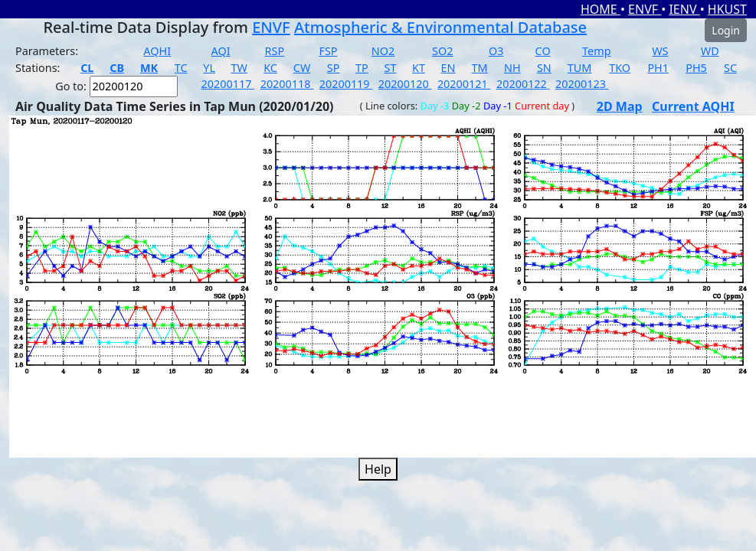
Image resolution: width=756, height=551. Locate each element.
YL (209, 68)
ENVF (645, 9)
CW (302, 68)
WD (710, 51)
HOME (601, 9)
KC (270, 68)
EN (448, 68)
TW (239, 68)
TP (362, 68)
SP (334, 68)
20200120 (405, 84)
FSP (328, 51)
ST (390, 68)
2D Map (620, 106)
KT (419, 68)
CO (543, 51)
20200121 (464, 84)
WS (660, 51)
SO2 (442, 51)
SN (544, 68)
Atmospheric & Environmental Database (440, 27)
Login (726, 30)
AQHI (157, 51)
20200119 (346, 84)
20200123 (582, 84)
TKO (620, 68)
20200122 (523, 84)
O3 (496, 51)
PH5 (696, 68)
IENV (684, 9)
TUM (580, 68)
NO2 (383, 51)
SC (730, 68)
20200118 (287, 84)
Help (378, 469)
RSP (275, 51)
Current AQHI (693, 106)
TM (480, 68)
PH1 (658, 68)
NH (512, 68)
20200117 (228, 84)
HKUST (727, 9)
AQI (221, 51)
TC (181, 68)
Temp (596, 51)
